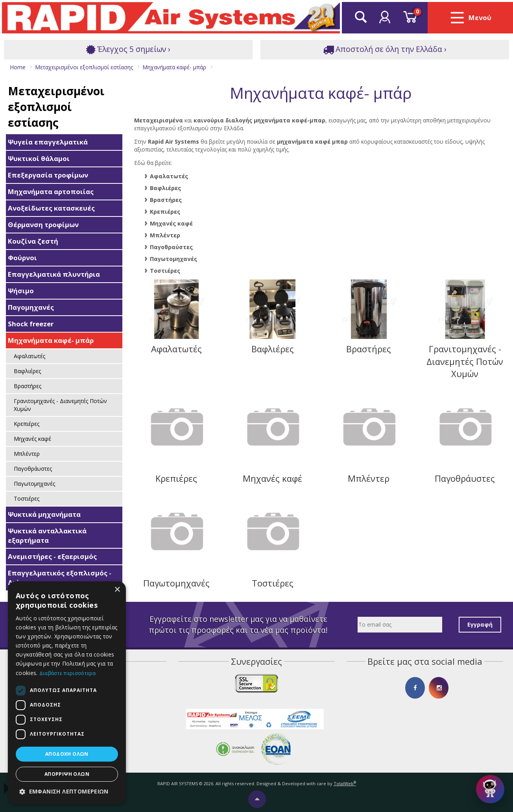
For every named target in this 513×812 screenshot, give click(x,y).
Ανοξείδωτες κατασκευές (51, 208)
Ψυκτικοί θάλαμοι (39, 158)
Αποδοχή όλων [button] (67, 754)
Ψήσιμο (21, 291)
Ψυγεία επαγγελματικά (48, 142)
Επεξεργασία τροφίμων (48, 175)
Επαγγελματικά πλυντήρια (54, 274)
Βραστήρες (28, 386)
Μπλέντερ (27, 454)
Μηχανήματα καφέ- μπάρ (51, 340)
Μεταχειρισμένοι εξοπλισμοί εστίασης (56, 107)
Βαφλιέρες (27, 371)
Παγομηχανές (31, 307)
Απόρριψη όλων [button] (67, 774)
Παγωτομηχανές (34, 484)
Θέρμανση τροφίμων (43, 225)
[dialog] (67, 693)
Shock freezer (31, 324)
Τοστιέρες (27, 498)
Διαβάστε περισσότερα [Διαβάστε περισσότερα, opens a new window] (68, 673)
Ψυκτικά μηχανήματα (44, 514)
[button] (67, 792)
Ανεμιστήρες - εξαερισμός (52, 556)
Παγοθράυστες (33, 469)
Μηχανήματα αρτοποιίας (51, 191)
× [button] (117, 590)
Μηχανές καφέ (32, 439)
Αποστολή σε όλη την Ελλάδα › (385, 49)
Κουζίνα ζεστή (33, 241)
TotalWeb (345, 783)
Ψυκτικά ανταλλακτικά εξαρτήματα (47, 535)
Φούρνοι (22, 258)
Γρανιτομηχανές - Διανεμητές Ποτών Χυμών (60, 405)
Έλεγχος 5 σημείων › (128, 49)
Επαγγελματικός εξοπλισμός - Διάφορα (60, 578)
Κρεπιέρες (27, 424)
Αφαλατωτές (30, 356)
